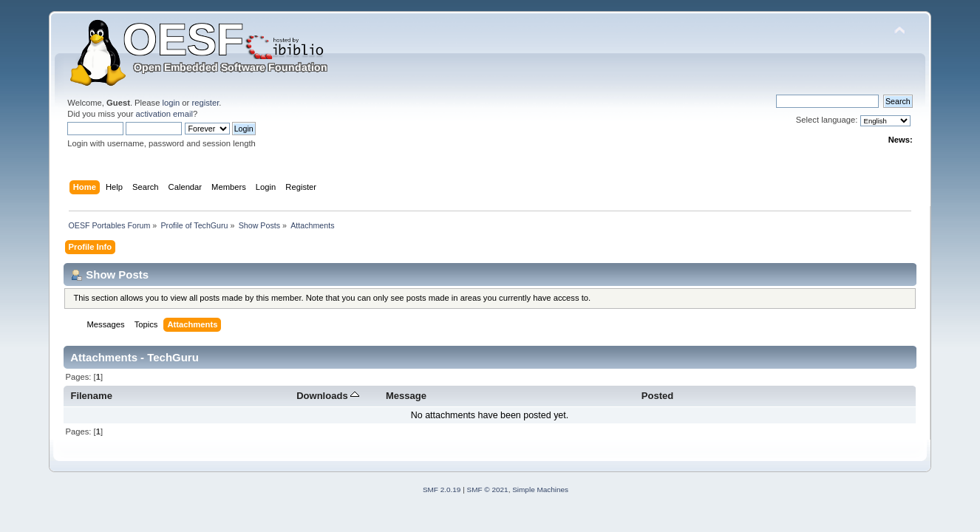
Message (406, 396)
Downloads (328, 396)
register (205, 103)
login (171, 103)
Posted (657, 396)
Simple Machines (540, 490)
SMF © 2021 (488, 490)
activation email (164, 114)
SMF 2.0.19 (442, 490)
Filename (91, 396)
